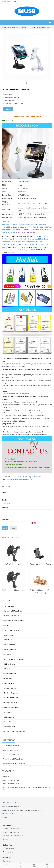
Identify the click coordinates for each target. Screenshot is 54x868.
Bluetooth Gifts (16, 244)
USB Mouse (8, 712)
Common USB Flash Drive (22, 239)
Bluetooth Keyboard (11, 693)
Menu (34, 865)
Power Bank (8, 678)
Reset (14, 528)
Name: (5, 492)
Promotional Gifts (23, 27)
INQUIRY (8, 109)
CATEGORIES (7, 23)
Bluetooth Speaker (11, 703)
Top (47, 865)
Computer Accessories (30, 244)
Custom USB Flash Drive (21, 224)
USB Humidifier (9, 645)
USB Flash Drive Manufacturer (16, 227)
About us (7, 858)
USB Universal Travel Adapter (14, 659)
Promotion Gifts (44, 244)
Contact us (7, 861)
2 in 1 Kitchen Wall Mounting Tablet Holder (26, 477)
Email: (4, 500)
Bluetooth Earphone (11, 698)
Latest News (8, 845)
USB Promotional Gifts (30, 242)
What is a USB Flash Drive (12, 750)
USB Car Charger (10, 664)
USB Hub (7, 669)
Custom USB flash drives (11, 755)
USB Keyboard (9, 717)
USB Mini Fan (9, 640)
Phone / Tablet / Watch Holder (41, 27)
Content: (5, 508)
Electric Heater (9, 635)
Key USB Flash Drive (33, 227)
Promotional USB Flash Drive (11, 242)
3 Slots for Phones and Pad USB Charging (41, 591)
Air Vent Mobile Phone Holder (13, 590)
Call (20, 865)
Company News (9, 848)
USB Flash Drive (46, 236)
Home (6, 27)
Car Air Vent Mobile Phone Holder (41, 565)
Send (5, 528)
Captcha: (5, 520)
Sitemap (5, 817)
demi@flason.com (10, 2)
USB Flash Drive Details (11, 746)
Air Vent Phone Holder (14, 564)
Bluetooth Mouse (10, 688)
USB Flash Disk (7, 239)
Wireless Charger (10, 674)
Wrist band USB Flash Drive (32, 230)
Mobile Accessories (10, 650)
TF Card (12, 232)
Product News (8, 852)
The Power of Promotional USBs (14, 763)
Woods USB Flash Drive (14, 230)
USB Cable (8, 654)
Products (13, 27)
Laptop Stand (9, 722)
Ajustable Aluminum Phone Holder (20, 480)
